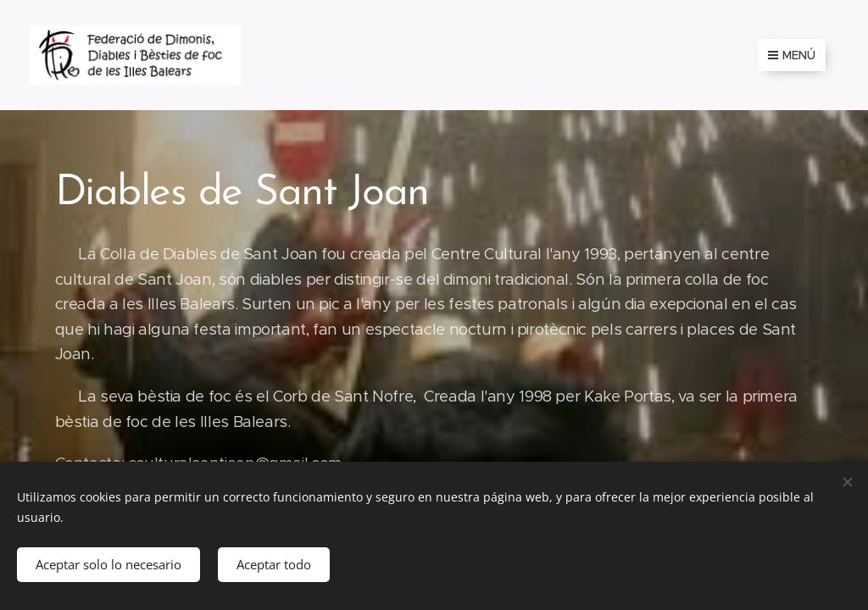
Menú (792, 55)
